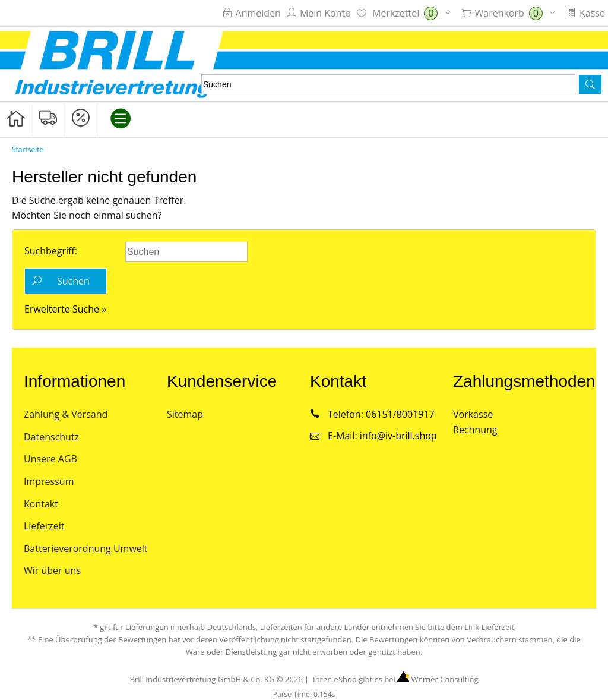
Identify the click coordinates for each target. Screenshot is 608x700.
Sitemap (185, 414)
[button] (590, 84)
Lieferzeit (44, 526)
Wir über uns (52, 570)
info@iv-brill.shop (398, 436)
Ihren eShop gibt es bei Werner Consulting (395, 679)
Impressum (49, 481)
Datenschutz (51, 437)
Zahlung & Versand (66, 414)
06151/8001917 (400, 414)
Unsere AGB (50, 459)
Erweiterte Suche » (65, 309)
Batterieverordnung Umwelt (86, 548)
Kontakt (41, 504)
